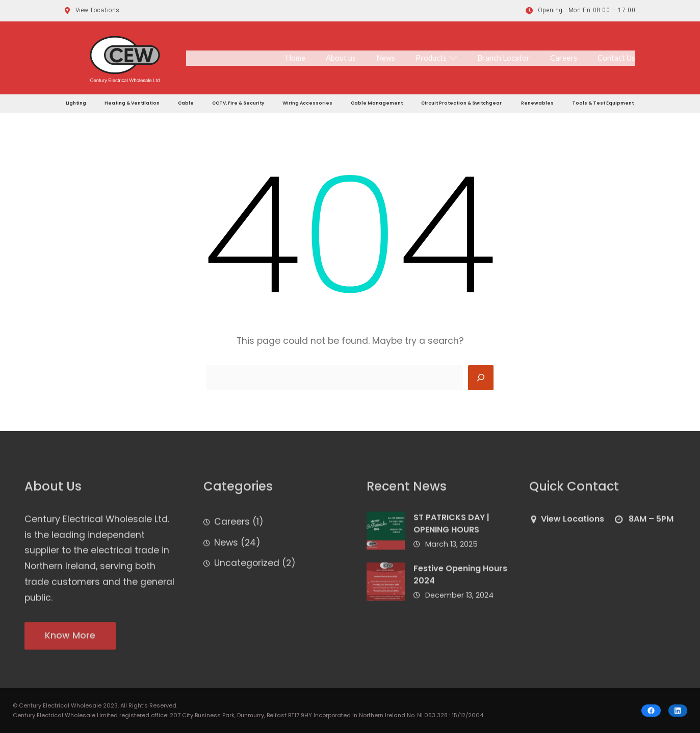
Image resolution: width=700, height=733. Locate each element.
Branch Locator (503, 58)
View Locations (573, 524)
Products (436, 58)
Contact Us (616, 58)
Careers (564, 58)
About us (341, 58)
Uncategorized (247, 568)
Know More (70, 640)
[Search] (481, 378)
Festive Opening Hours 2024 (460, 579)
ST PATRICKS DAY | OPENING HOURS (451, 528)
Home (295, 58)
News (386, 58)
